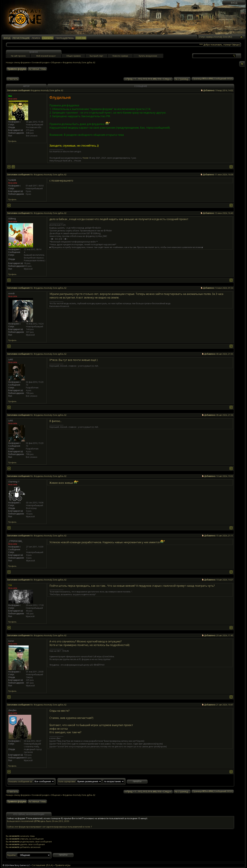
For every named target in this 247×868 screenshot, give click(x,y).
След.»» (167, 79)
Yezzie (85, 158)
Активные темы (37, 69)
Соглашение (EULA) (42, 865)
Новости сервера (120, 56)
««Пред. (129, 79)
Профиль (12, 141)
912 (140, 79)
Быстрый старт (96, 56)
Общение (56, 62)
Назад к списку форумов (18, 62)
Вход (234, 3)
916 (159, 79)
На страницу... (182, 79)
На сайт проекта (18, 56)
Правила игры (63, 865)
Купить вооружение (148, 56)
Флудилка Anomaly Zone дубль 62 (79, 62)
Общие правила (73, 56)
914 (150, 79)
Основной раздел (40, 62)
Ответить (13, 79)
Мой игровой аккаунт (46, 56)
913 (145, 79)
